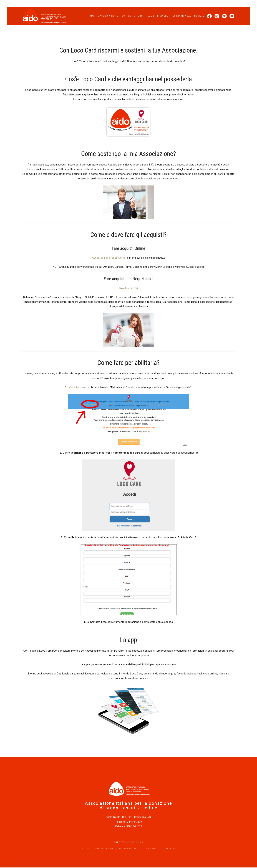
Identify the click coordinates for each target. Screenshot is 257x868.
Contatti (169, 849)
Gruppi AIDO (146, 16)
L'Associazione (108, 16)
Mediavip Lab (134, 842)
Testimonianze (181, 16)
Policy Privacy (130, 849)
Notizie (199, 16)
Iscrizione (128, 16)
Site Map (151, 849)
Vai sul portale (77, 387)
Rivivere (163, 16)
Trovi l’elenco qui (129, 288)
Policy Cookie (104, 849)
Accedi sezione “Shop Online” (109, 258)
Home (91, 16)
